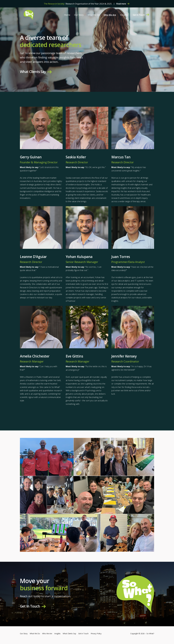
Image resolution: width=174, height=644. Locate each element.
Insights (124, 15)
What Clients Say (33, 72)
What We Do (94, 15)
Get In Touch (139, 15)
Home (67, 15)
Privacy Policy (96, 634)
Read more (121, 4)
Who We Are (110, 15)
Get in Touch (83, 634)
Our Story (79, 15)
